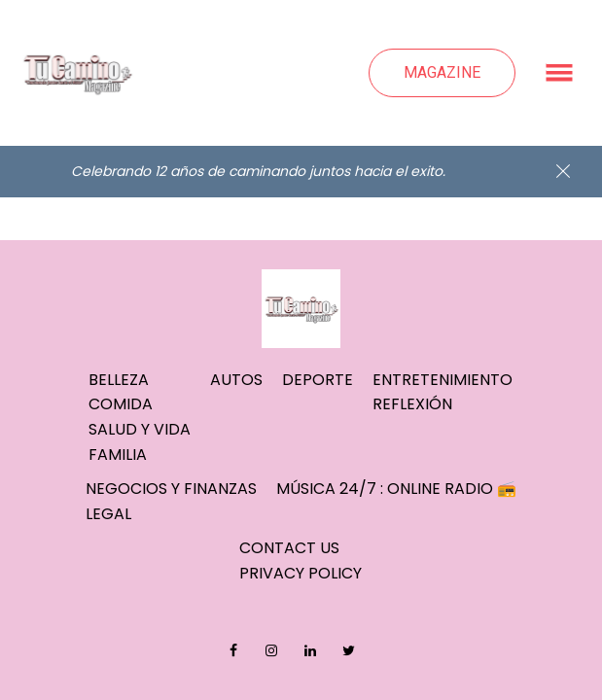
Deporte (318, 380)
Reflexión (412, 404)
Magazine (442, 72)
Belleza (119, 380)
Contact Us (289, 548)
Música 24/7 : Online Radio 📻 (396, 489)
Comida (121, 404)
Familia (118, 455)
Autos (236, 380)
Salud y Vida (140, 429)
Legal (108, 514)
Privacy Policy (301, 573)
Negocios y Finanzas (171, 489)
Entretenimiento (443, 380)
